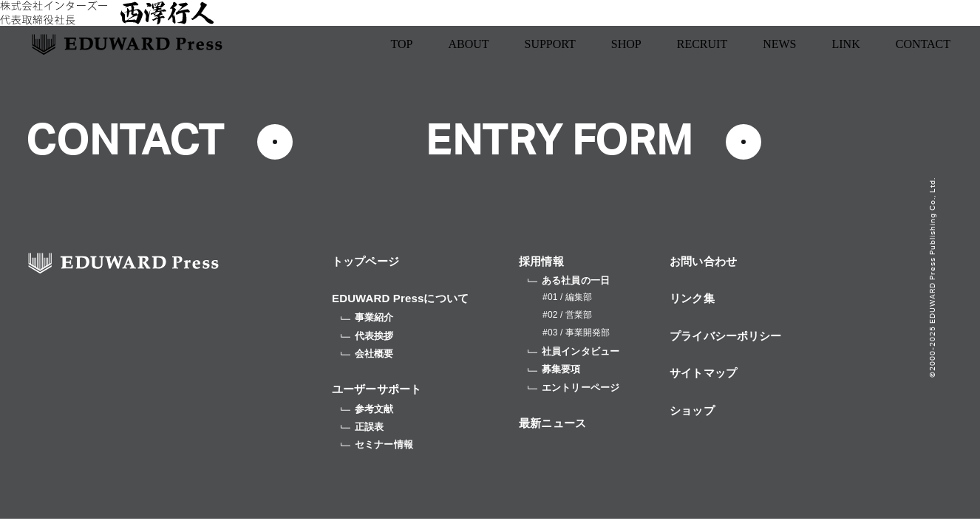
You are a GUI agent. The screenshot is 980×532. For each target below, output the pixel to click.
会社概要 (367, 354)
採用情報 (541, 261)
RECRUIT (702, 44)
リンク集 (692, 298)
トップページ (365, 261)
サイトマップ (703, 373)
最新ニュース (552, 423)
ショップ (692, 410)
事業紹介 (367, 317)
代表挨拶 (367, 336)
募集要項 (554, 369)
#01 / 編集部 (567, 297)
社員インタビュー (574, 351)
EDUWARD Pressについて (400, 298)
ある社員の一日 (569, 280)
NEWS (779, 44)
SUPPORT (550, 44)
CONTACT (923, 44)
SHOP (626, 44)
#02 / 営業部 (567, 315)
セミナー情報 (377, 444)
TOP (401, 44)
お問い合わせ (703, 261)
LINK (846, 44)
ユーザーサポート (377, 389)
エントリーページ (574, 388)
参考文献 (367, 409)
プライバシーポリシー (726, 336)
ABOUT (468, 44)
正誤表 (362, 427)
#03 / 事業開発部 (576, 332)
